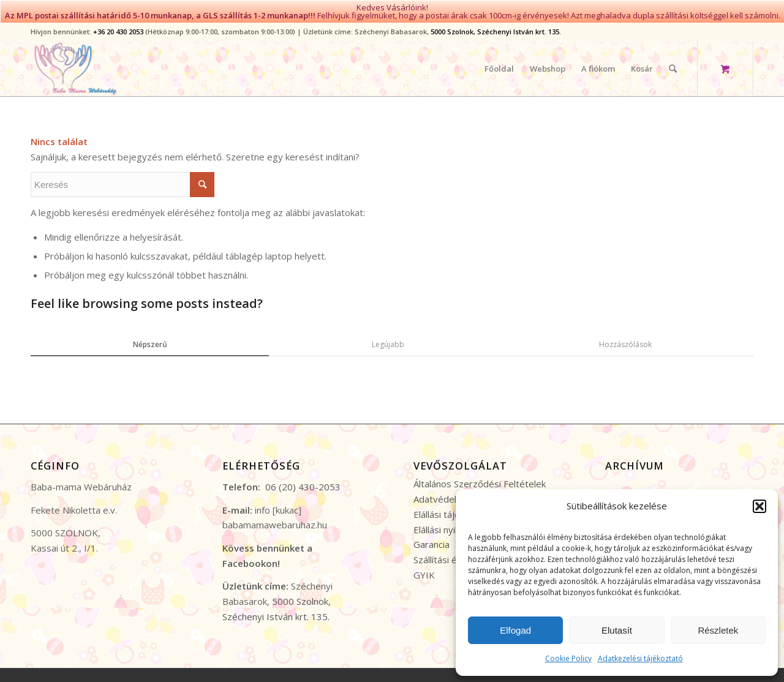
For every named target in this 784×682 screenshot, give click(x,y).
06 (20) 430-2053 (303, 483)
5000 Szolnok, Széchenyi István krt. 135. (496, 27)
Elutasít (617, 630)
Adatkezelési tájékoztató (640, 658)
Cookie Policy (568, 658)
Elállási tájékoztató (453, 510)
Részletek (718, 630)
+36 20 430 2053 (118, 27)
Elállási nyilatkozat (451, 525)
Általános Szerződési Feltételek (480, 480)
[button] (759, 506)
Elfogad (515, 630)
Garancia (432, 541)
